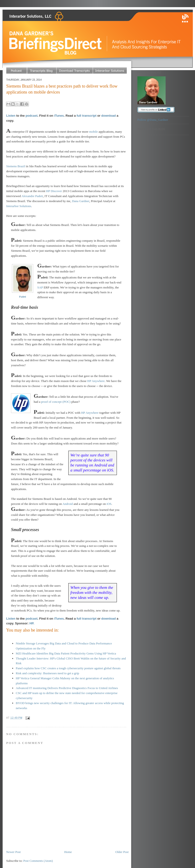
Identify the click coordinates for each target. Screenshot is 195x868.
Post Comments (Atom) (38, 861)
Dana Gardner (81, 201)
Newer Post (13, 852)
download (109, 116)
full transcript (86, 116)
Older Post (122, 852)
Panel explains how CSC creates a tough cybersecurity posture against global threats (68, 668)
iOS (109, 504)
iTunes (59, 116)
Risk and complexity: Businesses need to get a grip (47, 673)
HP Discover (54, 191)
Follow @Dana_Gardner (153, 120)
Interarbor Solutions (19, 206)
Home (68, 852)
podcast (32, 116)
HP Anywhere (96, 381)
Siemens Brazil (16, 166)
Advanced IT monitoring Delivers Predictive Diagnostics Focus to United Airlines (67, 688)
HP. (32, 623)
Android (68, 504)
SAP (40, 287)
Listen (11, 116)
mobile (93, 132)
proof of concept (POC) (56, 402)
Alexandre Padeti (32, 196)
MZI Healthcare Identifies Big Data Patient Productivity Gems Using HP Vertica (66, 653)
